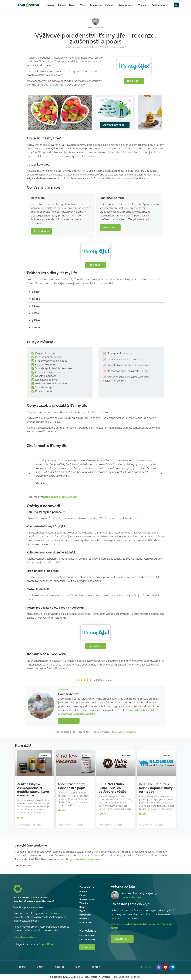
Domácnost (96, 5)
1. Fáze (36, 292)
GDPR (78, 967)
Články (97, 967)
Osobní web (146, 710)
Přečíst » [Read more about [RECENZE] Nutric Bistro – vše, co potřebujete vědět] (103, 814)
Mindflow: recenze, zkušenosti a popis (72, 786)
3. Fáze (36, 306)
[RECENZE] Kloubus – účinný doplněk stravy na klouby (156, 788)
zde (137, 518)
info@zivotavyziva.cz (26, 937)
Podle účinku (158, 5)
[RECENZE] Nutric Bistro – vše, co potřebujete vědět (112, 788)
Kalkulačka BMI (87, 939)
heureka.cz (50, 497)
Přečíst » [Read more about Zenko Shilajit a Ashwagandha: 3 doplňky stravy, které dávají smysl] (21, 818)
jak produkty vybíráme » (85, 859)
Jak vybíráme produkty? (31, 845)
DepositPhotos (48, 944)
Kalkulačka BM (87, 936)
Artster (92, 714)
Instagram (64, 714)
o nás (99, 732)
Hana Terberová (131, 897)
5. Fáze (36, 320)
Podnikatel (79, 714)
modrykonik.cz (68, 497)
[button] (176, 5)
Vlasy (83, 5)
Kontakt (59, 967)
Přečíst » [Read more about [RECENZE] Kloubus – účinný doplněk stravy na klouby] (144, 814)
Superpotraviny (127, 5)
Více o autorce (69, 721)
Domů (22, 967)
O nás (40, 967)
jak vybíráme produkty (125, 732)
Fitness (62, 5)
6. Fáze (36, 327)
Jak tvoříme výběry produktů (128, 924)
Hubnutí (50, 5)
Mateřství (110, 5)
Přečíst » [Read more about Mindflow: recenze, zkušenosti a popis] (62, 810)
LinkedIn (132, 710)
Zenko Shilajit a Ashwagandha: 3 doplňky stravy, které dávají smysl (33, 790)
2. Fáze (36, 299)
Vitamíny (143, 5)
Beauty (73, 5)
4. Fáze (36, 313)
